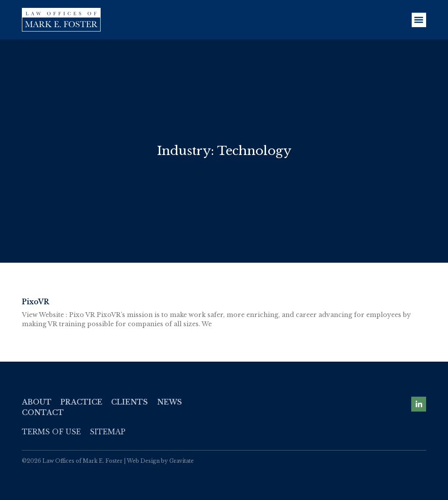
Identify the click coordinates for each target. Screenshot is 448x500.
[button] (419, 20)
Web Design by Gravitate (160, 461)
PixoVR (35, 302)
